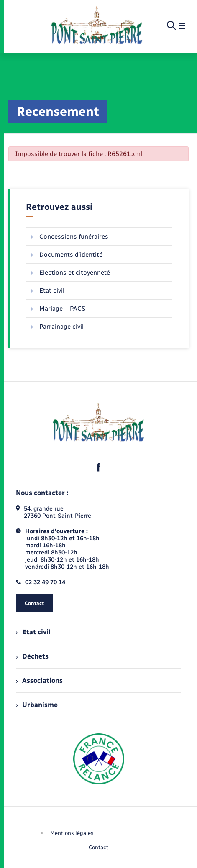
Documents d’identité (64, 255)
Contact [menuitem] (98, 847)
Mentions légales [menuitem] (72, 833)
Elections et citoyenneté (68, 273)
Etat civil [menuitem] (33, 632)
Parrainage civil (55, 327)
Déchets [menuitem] (32, 656)
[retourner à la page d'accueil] (97, 26)
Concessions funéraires (67, 237)
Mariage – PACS (56, 309)
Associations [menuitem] (39, 680)
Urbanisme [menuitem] (37, 705)
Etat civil (45, 291)
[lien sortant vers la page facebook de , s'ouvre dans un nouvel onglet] (99, 467)
